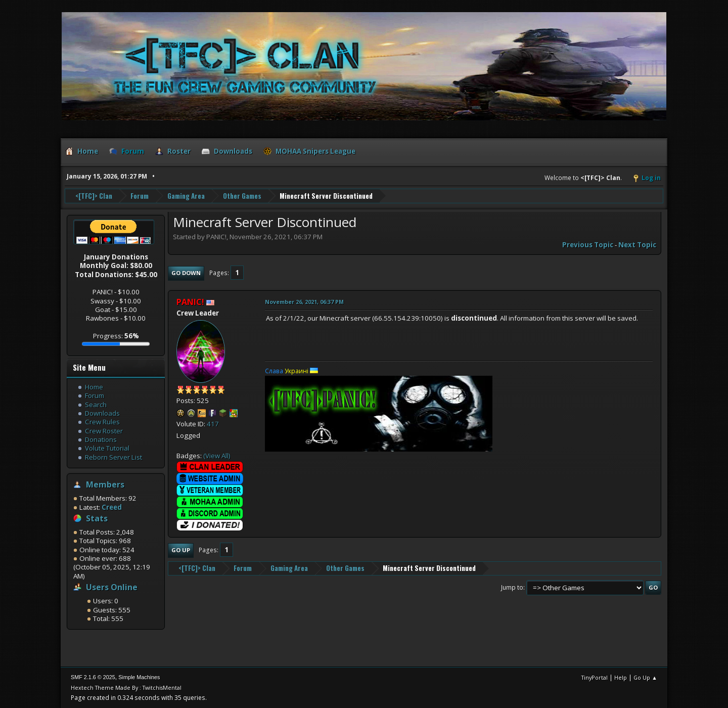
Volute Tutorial (107, 448)
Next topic (637, 245)
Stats (97, 518)
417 (213, 424)
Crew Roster (104, 431)
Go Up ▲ (645, 677)
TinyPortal (595, 677)
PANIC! (190, 302)
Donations (101, 439)
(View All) (217, 456)
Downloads (102, 413)
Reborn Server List (113, 457)
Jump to (512, 587)
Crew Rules (102, 422)
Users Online (112, 587)
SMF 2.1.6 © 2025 (93, 677)
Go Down (186, 273)
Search (96, 405)
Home (94, 387)
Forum (95, 395)
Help (621, 677)
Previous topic (588, 245)
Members (105, 484)
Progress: (116, 336)
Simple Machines (139, 677)
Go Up (181, 550)
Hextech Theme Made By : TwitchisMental (126, 688)
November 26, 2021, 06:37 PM (304, 302)
